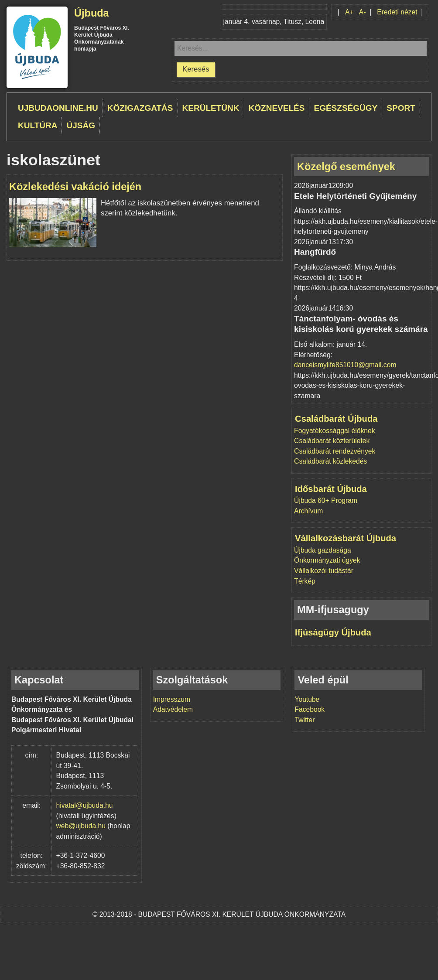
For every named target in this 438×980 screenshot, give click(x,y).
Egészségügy (346, 108)
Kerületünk (211, 108)
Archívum (308, 511)
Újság (81, 125)
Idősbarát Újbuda (331, 489)
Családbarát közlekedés (330, 461)
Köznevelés (277, 108)
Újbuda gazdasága (323, 550)
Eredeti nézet (397, 12)
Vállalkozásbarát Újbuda (346, 538)
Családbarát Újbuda (336, 419)
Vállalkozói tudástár (324, 571)
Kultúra (38, 125)
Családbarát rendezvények (335, 451)
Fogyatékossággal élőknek (334, 431)
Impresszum (172, 699)
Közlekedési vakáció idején (75, 187)
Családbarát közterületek (332, 441)
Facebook (310, 709)
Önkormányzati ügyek (327, 560)
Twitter (305, 720)
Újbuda (92, 13)
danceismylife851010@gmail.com (345, 365)
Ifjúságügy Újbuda (333, 632)
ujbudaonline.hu (58, 108)
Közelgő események (346, 167)
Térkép (305, 581)
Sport (401, 108)
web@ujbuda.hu (81, 826)
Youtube (307, 699)
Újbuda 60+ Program (326, 500)
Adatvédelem (173, 709)
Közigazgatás (140, 108)
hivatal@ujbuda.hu (85, 805)
